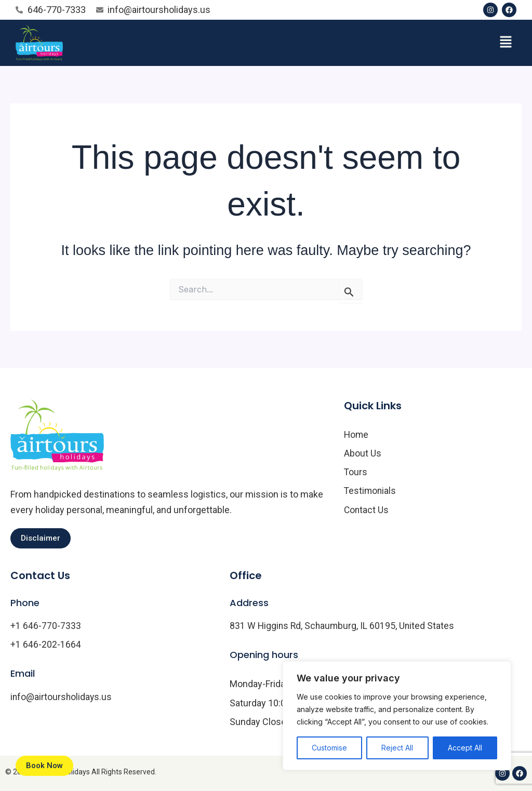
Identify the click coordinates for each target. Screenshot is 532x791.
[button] (506, 43)
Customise (329, 748)
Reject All (397, 748)
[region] (397, 716)
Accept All (465, 748)
